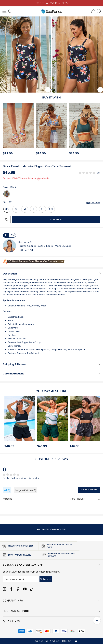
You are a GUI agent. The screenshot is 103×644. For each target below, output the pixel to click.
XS (7, 209)
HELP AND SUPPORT (51, 611)
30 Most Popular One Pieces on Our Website (36, 261)
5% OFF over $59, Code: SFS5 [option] (52, 3)
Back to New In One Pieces (52, 529)
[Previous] (4, 130)
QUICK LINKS (51, 621)
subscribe (44, 179)
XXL (51, 209)
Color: (9, 187)
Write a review (89, 490)
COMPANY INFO (51, 601)
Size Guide (95, 203)
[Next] (97, 130)
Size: (51, 202)
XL (42, 209)
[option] (18, 130)
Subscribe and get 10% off (51, 565)
